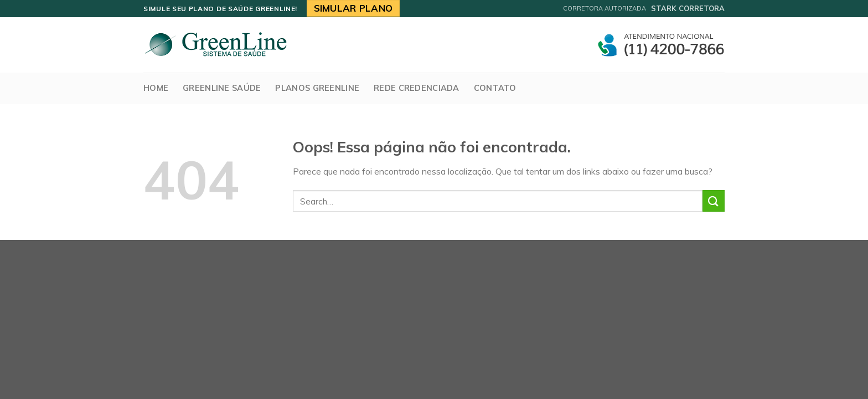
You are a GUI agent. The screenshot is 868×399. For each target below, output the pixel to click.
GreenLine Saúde (222, 88)
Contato (495, 88)
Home (156, 88)
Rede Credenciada (417, 88)
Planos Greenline (317, 88)
